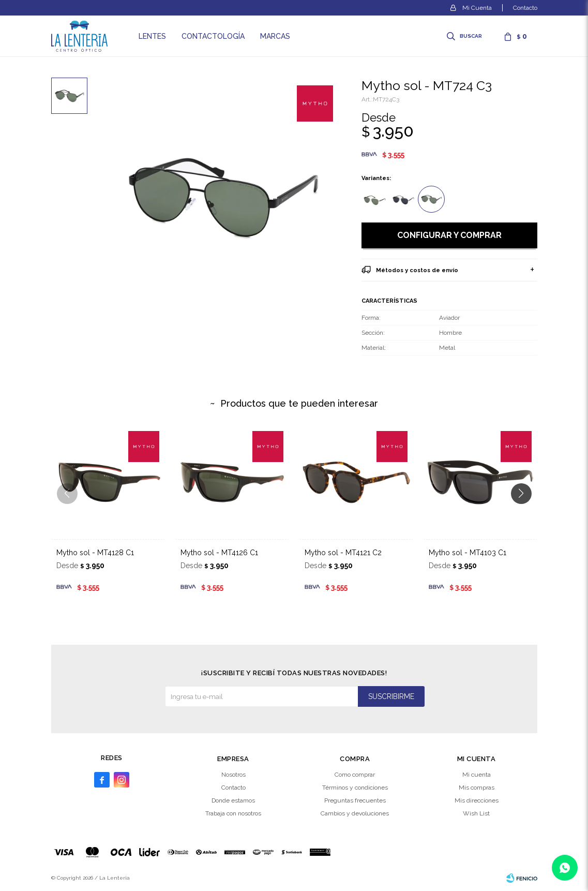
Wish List (476, 813)
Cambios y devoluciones (355, 813)
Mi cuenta (477, 775)
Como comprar (355, 775)
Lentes (152, 36)
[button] (525, 514)
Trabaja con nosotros (233, 813)
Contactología (213, 36)
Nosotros (233, 775)
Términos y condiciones (355, 788)
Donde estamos (233, 800)
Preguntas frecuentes (355, 800)
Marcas (275, 36)
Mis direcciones (477, 800)
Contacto (525, 8)
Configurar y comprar (449, 235)
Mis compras (477, 788)
